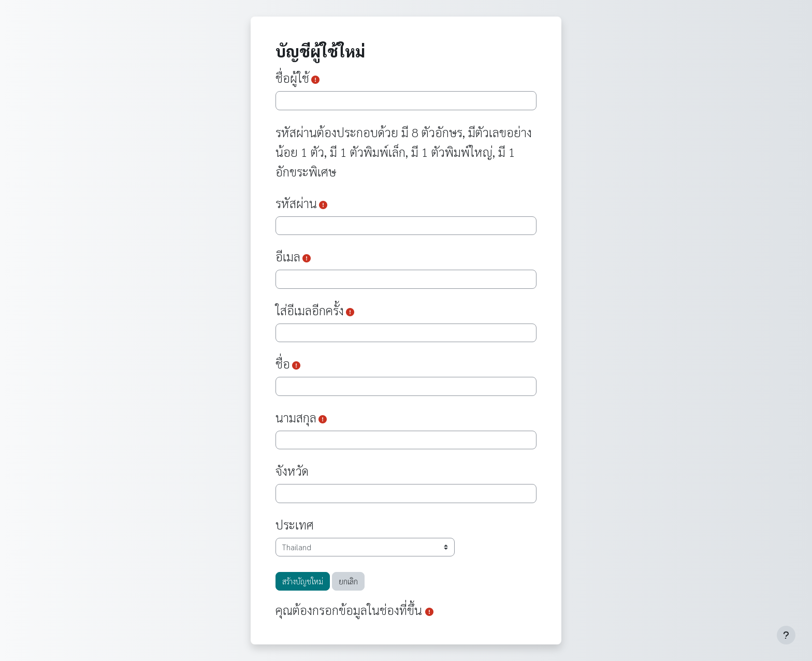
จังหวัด (292, 471)
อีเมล (288, 256)
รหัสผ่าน (296, 203)
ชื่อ (283, 363)
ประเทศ (295, 524)
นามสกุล (296, 417)
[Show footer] (786, 635)
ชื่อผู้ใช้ (292, 78)
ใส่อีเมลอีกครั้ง (310, 310)
